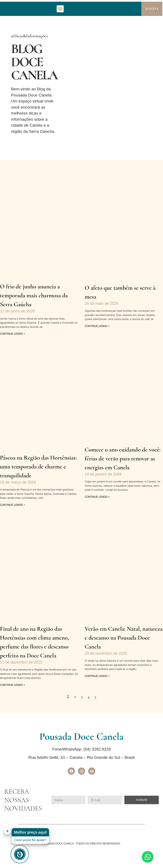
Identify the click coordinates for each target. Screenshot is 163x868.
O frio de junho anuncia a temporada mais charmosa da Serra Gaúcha (34, 295)
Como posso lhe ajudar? (30, 840)
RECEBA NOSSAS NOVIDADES (23, 800)
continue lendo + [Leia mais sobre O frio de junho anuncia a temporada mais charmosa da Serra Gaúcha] (13, 334)
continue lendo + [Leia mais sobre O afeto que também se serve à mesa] (97, 326)
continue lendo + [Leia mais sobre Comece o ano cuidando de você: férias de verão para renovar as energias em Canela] (97, 497)
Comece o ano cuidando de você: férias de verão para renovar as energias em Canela (123, 458)
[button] (60, 9)
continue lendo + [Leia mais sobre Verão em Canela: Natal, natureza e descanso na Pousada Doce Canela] (97, 676)
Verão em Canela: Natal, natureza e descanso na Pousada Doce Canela (124, 638)
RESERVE (152, 9)
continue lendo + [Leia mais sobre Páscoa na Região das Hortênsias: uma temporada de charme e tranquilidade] (13, 505)
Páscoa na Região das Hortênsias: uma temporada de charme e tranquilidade (38, 467)
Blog (34, 62)
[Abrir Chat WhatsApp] (148, 857)
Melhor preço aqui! (30, 832)
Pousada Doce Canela (81, 737)
